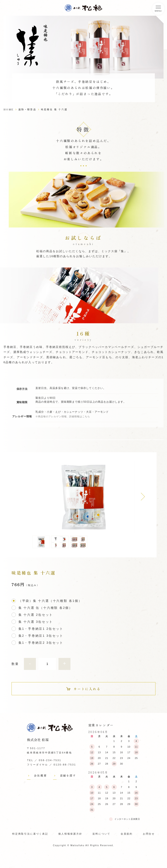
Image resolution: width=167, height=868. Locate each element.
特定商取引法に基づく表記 (30, 834)
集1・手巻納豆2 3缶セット (41, 643)
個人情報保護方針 (70, 834)
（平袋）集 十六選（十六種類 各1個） (50, 601)
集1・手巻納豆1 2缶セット (41, 629)
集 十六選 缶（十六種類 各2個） (46, 608)
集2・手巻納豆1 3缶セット (41, 636)
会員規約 (127, 834)
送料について (101, 834)
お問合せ (149, 834)
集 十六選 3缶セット (36, 622)
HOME (9, 109)
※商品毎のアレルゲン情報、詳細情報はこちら (63, 416)
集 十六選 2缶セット (36, 615)
